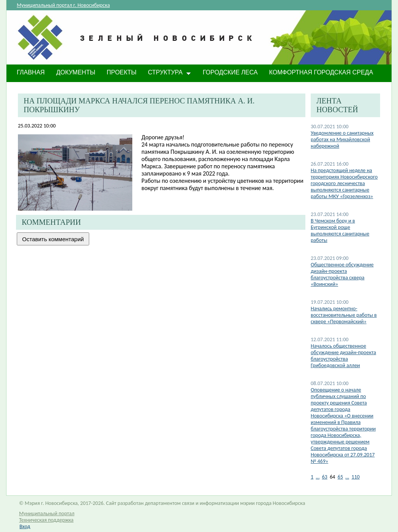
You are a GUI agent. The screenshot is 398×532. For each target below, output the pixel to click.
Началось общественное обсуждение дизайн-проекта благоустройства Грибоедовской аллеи (343, 356)
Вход (25, 526)
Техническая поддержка (46, 520)
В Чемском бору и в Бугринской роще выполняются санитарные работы (340, 231)
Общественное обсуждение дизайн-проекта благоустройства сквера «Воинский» (342, 274)
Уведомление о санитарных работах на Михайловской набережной (342, 139)
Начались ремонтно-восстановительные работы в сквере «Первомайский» (344, 315)
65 (340, 477)
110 (355, 477)
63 (324, 477)
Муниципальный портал (47, 513)
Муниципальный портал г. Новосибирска (63, 5)
